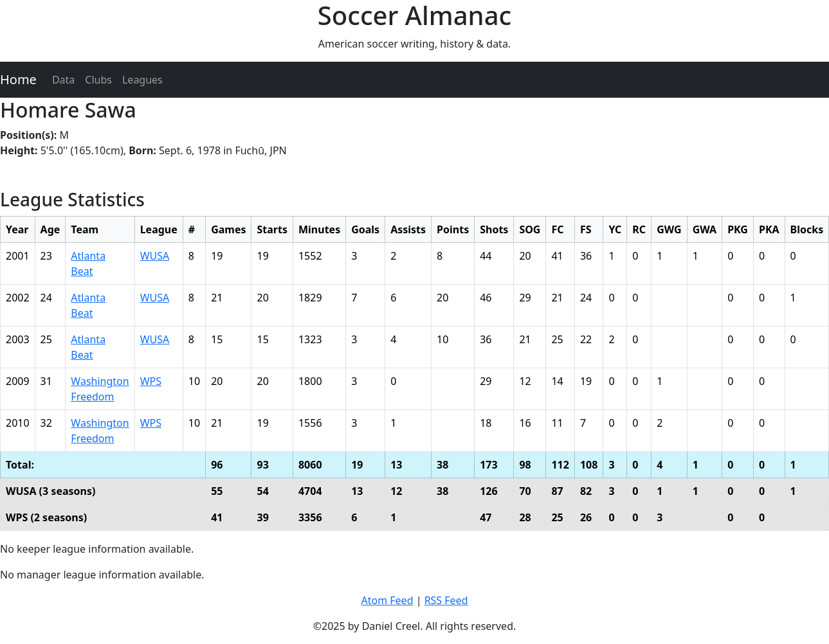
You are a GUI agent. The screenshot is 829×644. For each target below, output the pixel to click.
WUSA (155, 256)
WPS (151, 381)
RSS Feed (446, 600)
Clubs (98, 80)
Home (18, 79)
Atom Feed (387, 600)
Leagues (142, 80)
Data (63, 80)
